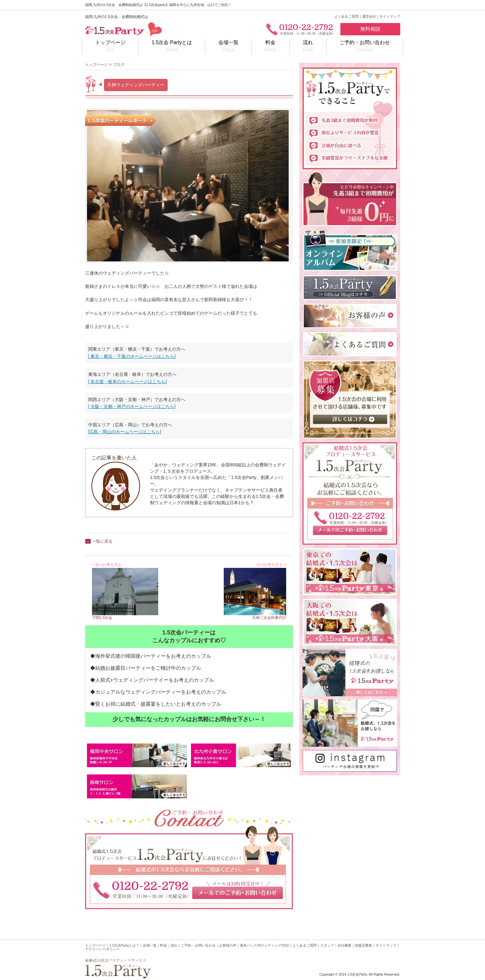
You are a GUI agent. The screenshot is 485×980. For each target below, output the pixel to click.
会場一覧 (228, 47)
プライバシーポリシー (102, 949)
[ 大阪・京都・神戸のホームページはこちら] (132, 406)
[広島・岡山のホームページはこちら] (125, 432)
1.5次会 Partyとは (172, 47)
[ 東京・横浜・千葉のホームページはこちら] (132, 356)
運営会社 (369, 16)
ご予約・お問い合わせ (365, 47)
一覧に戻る (102, 541)
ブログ (119, 65)
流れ (308, 47)
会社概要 (344, 945)
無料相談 (370, 29)
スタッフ (327, 945)
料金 (271, 47)
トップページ (110, 47)
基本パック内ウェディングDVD (264, 945)
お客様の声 (228, 945)
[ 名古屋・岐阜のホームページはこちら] (128, 382)
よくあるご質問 (346, 16)
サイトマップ (390, 16)
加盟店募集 (364, 945)
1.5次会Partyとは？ (124, 945)
